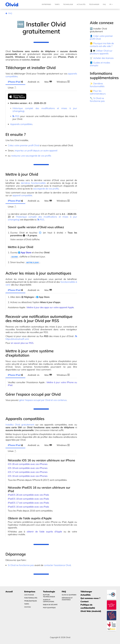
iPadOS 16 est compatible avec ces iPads (28, 507)
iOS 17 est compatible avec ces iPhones (28, 472)
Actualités (81, 4)
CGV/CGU (28, 607)
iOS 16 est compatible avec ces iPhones (28, 476)
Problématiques (31, 601)
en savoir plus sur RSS (22, 343)
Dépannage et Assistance (67, 599)
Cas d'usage (29, 595)
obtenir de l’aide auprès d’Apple (44, 532)
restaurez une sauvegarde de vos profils (31, 156)
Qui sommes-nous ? (90, 598)
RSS (16, 116)
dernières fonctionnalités (33, 183)
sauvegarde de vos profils (46, 189)
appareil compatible (22, 195)
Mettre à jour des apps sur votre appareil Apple (50, 307)
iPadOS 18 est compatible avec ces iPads (28, 499)
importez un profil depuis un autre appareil (36, 151)
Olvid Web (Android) (91, 611)
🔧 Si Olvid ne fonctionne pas (97, 100)
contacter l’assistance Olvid (57, 565)
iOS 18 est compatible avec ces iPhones (28, 468)
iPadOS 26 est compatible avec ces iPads (28, 495)
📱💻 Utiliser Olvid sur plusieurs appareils (101, 52)
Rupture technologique (49, 596)
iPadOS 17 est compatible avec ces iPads (28, 503)
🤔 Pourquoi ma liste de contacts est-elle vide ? (102, 45)
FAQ (104, 4)
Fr (111, 4)
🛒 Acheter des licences (102, 58)
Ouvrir (15, 257)
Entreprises (46, 4)
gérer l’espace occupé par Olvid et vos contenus (43, 400)
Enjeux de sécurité (50, 605)
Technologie (68, 4)
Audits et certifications (49, 601)
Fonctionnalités (31, 598)
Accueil (9, 592)
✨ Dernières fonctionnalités (97, 85)
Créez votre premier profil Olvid (23, 145)
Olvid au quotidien (69, 595)
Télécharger (94, 4)
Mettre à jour (32, 263)
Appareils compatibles (21, 124)
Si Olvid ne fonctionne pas (21, 565)
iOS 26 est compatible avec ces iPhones (28, 464)
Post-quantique (49, 608)
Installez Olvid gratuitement (20, 425)
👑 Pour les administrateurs (98, 92)
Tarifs (57, 4)
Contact (84, 601)
